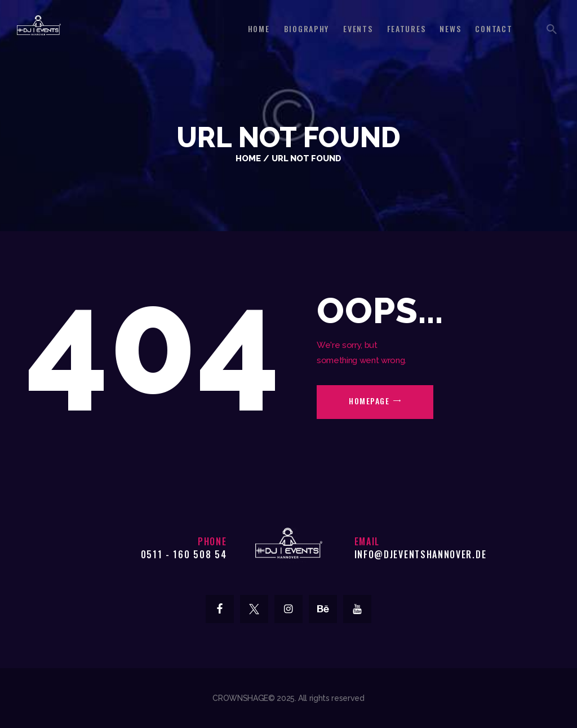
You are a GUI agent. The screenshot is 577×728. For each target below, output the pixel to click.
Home (248, 158)
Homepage (369, 401)
